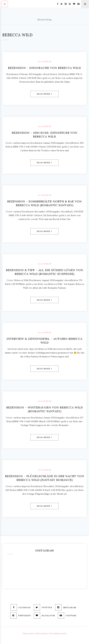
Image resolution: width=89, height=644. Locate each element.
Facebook (21, 607)
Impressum (28, 633)
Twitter (43, 607)
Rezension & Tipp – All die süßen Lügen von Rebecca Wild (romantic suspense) (45, 272)
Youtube (67, 615)
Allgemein (45, 61)
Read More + (44, 94)
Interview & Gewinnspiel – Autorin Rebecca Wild (44, 341)
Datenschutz (42, 633)
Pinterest (21, 615)
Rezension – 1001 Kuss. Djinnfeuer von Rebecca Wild (45, 135)
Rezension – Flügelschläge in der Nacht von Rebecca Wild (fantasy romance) (45, 478)
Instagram (66, 607)
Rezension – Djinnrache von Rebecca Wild (44, 68)
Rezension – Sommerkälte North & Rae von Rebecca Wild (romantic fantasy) (44, 203)
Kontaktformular (58, 633)
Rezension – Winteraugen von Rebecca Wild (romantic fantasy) (45, 409)
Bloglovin (44, 615)
